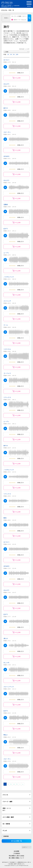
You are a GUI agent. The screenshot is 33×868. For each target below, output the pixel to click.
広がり (6, 229)
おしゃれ (6, 663)
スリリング (7, 301)
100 (17, 54)
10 (8, 54)
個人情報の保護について (16, 858)
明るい (6, 735)
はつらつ (6, 60)
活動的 (6, 204)
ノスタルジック (9, 277)
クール (6, 325)
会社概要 (16, 851)
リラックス (7, 397)
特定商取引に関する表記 (16, 856)
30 (11, 54)
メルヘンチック (9, 687)
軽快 (5, 518)
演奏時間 (5, 836)
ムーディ (6, 253)
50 (14, 54)
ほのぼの (6, 156)
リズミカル (7, 349)
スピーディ (7, 132)
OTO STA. (4, 10)
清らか (6, 638)
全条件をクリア (27, 847)
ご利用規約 (16, 853)
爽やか (6, 108)
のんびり (6, 84)
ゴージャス (7, 373)
